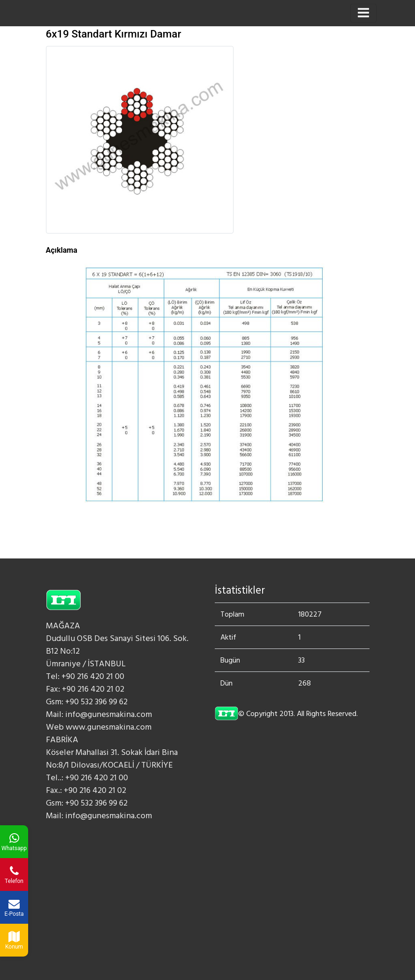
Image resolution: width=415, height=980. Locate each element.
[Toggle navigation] (363, 13)
